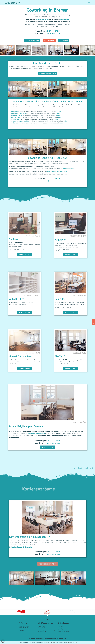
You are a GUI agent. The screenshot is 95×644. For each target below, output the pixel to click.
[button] (89, 3)
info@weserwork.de (52, 33)
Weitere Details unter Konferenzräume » (22, 547)
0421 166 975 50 (54, 31)
